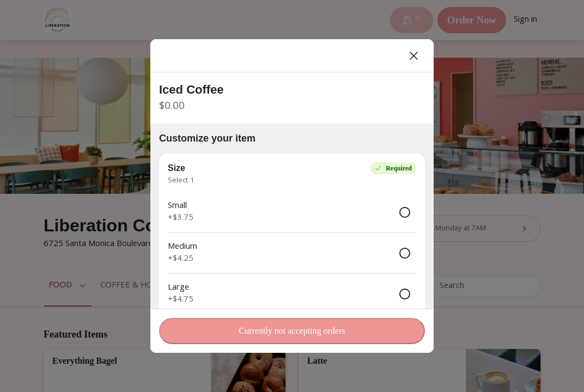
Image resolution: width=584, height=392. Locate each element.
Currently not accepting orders (292, 331)
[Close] (414, 56)
